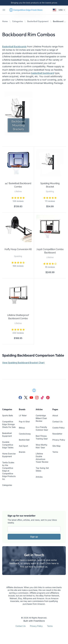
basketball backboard (43, 73)
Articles (39, 477)
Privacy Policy (59, 440)
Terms (55, 452)
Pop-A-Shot (24, 422)
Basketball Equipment (38, 21)
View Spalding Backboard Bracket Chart (23, 363)
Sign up (34, 537)
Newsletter (57, 434)
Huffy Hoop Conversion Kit (18, 249)
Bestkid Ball (24, 440)
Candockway (25, 434)
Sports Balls (8, 415)
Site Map (56, 446)
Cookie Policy (58, 428)
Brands (22, 452)
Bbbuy (22, 428)
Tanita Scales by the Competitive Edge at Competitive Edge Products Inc (9, 471)
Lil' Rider (23, 415)
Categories (18, 21)
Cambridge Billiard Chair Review (41, 418)
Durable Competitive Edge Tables (8, 445)
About (55, 415)
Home (5, 21)
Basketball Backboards (14, 47)
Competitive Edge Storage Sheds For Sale (9, 424)
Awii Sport (23, 446)
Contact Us (57, 422)
